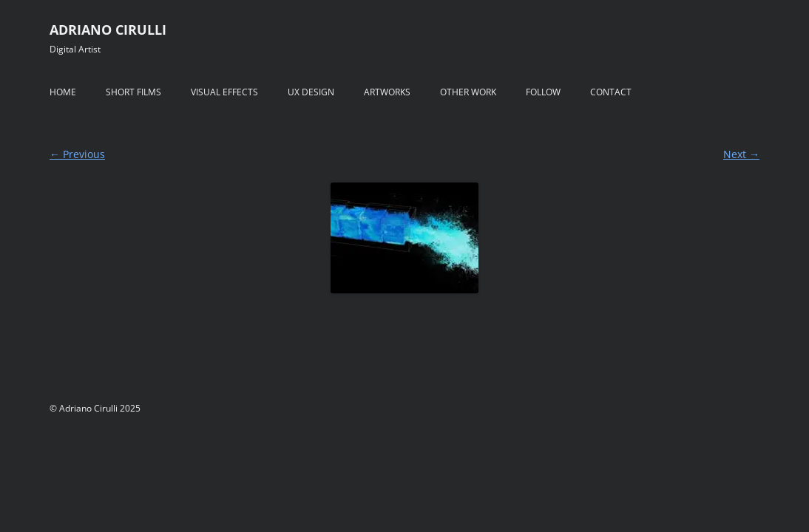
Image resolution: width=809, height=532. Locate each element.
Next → (741, 154)
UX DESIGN (311, 92)
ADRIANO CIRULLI (108, 30)
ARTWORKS (387, 92)
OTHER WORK (468, 92)
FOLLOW (543, 92)
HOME (63, 92)
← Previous (77, 154)
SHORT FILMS (133, 92)
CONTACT (611, 92)
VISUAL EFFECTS (224, 92)
